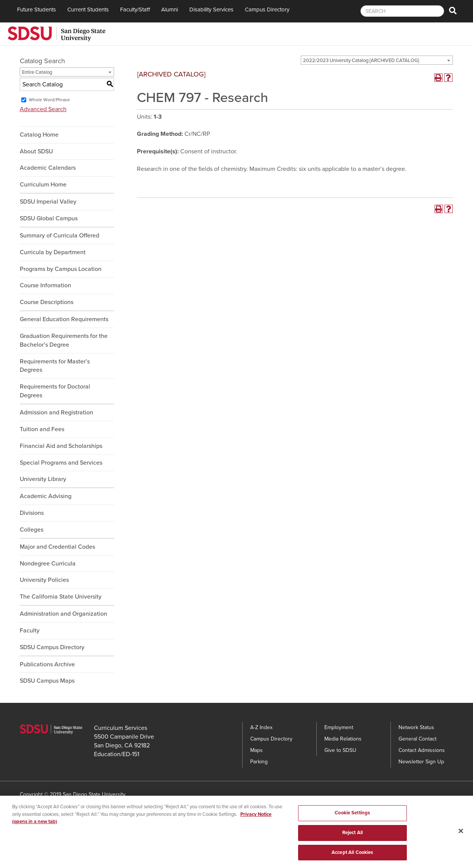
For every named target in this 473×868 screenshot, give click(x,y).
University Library (43, 479)
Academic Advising (46, 496)
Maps (256, 750)
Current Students (88, 10)
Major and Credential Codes (57, 547)
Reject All (352, 836)
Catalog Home (39, 135)
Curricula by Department (53, 252)
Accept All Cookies (352, 856)
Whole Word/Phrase (49, 100)
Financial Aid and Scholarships (61, 446)
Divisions (32, 513)
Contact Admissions (422, 750)
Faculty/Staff (135, 10)
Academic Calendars (48, 168)
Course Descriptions (47, 302)
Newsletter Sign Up (421, 762)
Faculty (30, 631)
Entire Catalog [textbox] (37, 72)
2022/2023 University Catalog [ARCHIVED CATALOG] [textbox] (361, 61)
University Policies (44, 580)
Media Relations (343, 739)
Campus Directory (267, 10)
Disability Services (211, 10)
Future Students (37, 10)
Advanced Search (43, 109)
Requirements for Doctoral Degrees (55, 391)
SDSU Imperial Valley (48, 202)
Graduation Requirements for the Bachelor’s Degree (64, 340)
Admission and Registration (56, 412)
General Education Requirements (64, 319)
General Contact (417, 739)
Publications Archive (47, 664)
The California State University (61, 597)
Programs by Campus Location (61, 269)
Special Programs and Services (61, 463)
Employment (339, 727)
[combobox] (377, 60)
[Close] (461, 835)
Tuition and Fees (42, 429)
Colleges (32, 530)
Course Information (45, 285)
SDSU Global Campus (49, 218)
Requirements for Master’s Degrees (55, 366)
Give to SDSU (340, 750)
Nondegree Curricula (48, 564)
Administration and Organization (63, 614)
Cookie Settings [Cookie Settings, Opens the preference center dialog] (352, 817)
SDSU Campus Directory (52, 647)
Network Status (416, 727)
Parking (259, 762)
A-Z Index (261, 727)
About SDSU (36, 151)
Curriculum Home (43, 185)
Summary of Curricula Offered (60, 236)
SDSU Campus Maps (47, 681)
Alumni (170, 10)
